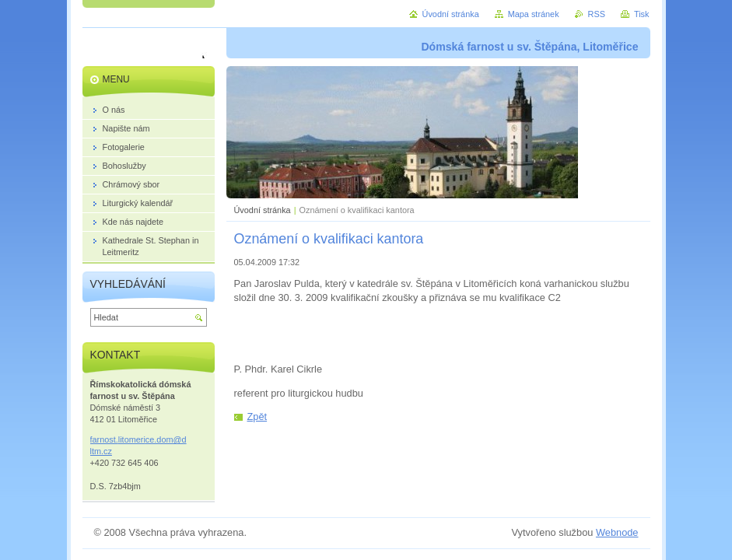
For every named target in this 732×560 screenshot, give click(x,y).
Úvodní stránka (263, 210)
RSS (597, 14)
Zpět (257, 416)
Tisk (642, 14)
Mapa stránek (534, 14)
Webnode (617, 532)
